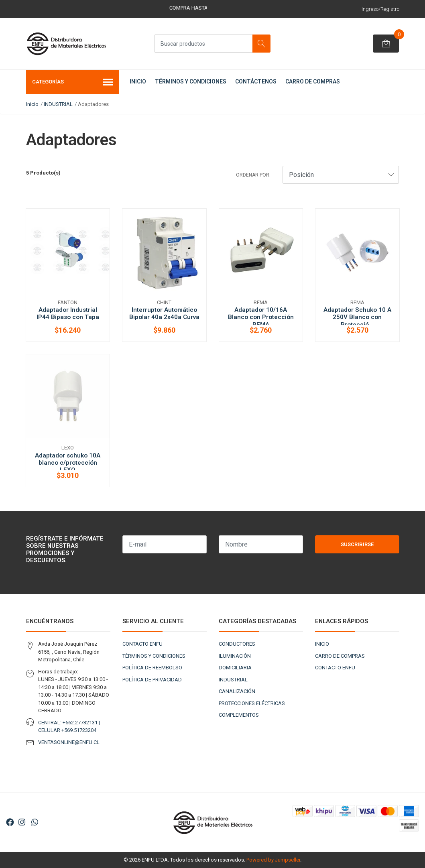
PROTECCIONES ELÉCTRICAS (252, 703)
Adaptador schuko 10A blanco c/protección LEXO (68, 463)
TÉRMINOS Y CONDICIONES (191, 81)
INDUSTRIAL (58, 104)
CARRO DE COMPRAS (313, 81)
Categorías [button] (73, 83)
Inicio (32, 104)
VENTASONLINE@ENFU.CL (69, 742)
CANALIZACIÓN (237, 691)
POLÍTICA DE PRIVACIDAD (152, 680)
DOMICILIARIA (235, 668)
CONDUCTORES (237, 644)
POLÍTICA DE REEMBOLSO (152, 668)
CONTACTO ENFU (142, 644)
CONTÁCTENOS (256, 81)
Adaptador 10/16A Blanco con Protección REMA (261, 317)
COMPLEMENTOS (239, 715)
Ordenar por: (253, 175)
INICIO (138, 81)
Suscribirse (357, 544)
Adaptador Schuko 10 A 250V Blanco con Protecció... (357, 317)
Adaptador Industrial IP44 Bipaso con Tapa (68, 313)
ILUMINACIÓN (235, 656)
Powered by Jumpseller (273, 860)
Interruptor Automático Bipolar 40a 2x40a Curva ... (164, 317)
